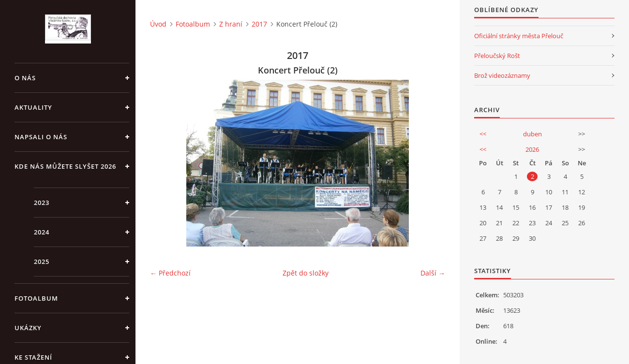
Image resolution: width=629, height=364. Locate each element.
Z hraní (231, 24)
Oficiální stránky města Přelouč (519, 36)
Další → (433, 273)
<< (483, 134)
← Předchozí (170, 273)
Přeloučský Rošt (497, 56)
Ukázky (28, 328)
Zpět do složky (306, 273)
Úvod (158, 24)
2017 (259, 24)
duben (532, 134)
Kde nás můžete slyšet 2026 (65, 166)
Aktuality (33, 107)
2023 (42, 203)
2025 (42, 262)
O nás (25, 78)
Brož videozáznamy (502, 75)
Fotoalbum (36, 298)
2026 (532, 149)
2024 (42, 232)
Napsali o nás (41, 137)
